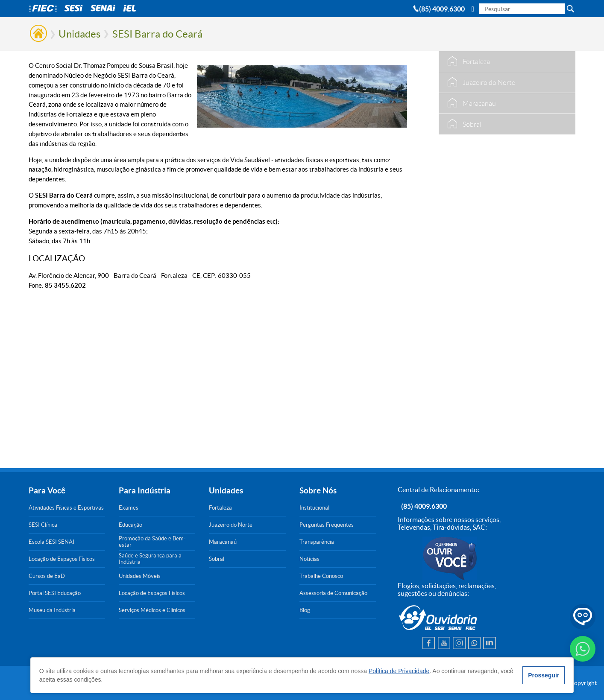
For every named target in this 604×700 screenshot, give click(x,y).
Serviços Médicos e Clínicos (152, 610)
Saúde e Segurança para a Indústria (150, 559)
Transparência (317, 542)
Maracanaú (223, 542)
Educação (130, 525)
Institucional (314, 508)
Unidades (79, 34)
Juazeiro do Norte (231, 525)
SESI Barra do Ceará (157, 34)
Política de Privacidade (399, 671)
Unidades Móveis (140, 576)
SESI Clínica (43, 525)
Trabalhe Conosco (321, 576)
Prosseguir (544, 675)
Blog (305, 610)
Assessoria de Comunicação (333, 593)
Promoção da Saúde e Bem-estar (152, 542)
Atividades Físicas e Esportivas (66, 508)
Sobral (217, 559)
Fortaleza (220, 508)
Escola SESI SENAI (51, 542)
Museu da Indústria (52, 610)
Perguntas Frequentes (327, 525)
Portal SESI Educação (55, 593)
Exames (129, 508)
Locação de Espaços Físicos (62, 559)
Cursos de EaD (47, 576)
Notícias (309, 559)
